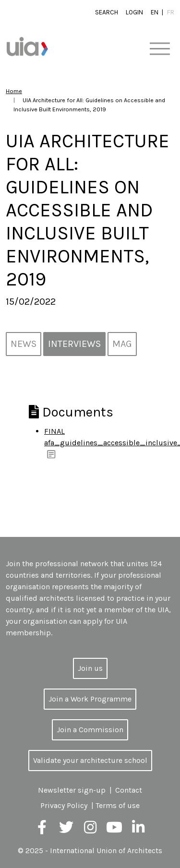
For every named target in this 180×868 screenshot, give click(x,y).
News (24, 344)
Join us (90, 668)
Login (134, 12)
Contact (129, 790)
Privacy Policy (64, 805)
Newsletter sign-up (72, 790)
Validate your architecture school (90, 760)
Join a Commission (90, 730)
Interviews (74, 344)
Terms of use (118, 805)
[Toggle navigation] (160, 49)
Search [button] (107, 12)
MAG (122, 344)
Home (14, 91)
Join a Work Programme (90, 699)
